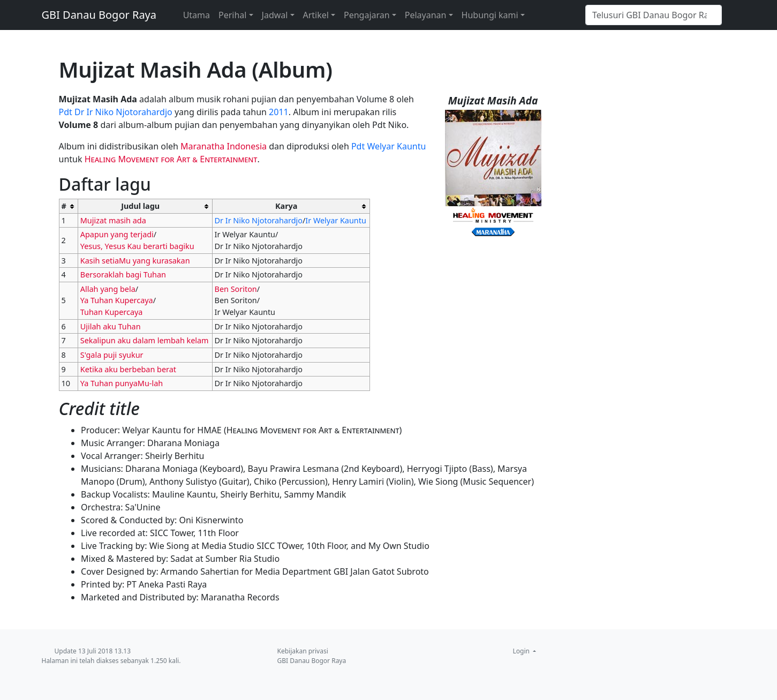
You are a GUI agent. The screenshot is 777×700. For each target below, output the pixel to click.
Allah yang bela (108, 289)
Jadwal (275, 15)
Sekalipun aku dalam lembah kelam (145, 340)
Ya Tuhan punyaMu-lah (122, 383)
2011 (279, 112)
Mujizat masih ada (113, 220)
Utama (197, 15)
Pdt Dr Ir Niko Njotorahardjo (116, 112)
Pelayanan (426, 15)
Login (522, 651)
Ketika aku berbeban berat (128, 369)
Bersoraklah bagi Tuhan (123, 274)
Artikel (316, 15)
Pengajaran (367, 15)
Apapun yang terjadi (117, 234)
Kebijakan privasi (303, 651)
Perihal (232, 15)
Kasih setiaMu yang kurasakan (135, 261)
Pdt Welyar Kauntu (389, 146)
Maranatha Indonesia (224, 146)
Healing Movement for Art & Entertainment (171, 159)
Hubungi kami (490, 15)
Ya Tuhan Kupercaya (117, 300)
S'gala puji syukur (112, 355)
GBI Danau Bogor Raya (99, 15)
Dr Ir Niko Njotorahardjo (259, 220)
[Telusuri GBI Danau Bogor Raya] (654, 15)
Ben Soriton (236, 289)
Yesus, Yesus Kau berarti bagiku (137, 246)
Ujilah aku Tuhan (111, 326)
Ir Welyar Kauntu (335, 220)
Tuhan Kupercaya (112, 312)
